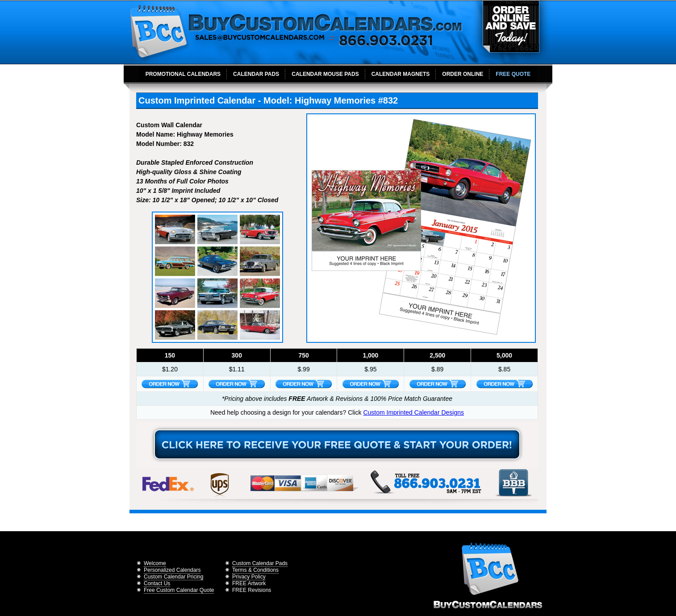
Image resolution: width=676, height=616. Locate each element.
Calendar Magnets (401, 74)
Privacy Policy (249, 577)
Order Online (463, 74)
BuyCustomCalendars (295, 32)
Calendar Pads (256, 74)
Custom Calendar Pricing (173, 577)
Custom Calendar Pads (260, 563)
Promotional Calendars (183, 74)
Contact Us (157, 583)
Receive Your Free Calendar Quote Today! (337, 445)
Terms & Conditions (255, 570)
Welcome (155, 563)
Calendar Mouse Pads (325, 74)
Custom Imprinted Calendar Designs (413, 412)
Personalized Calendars (172, 570)
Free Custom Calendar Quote (179, 590)
